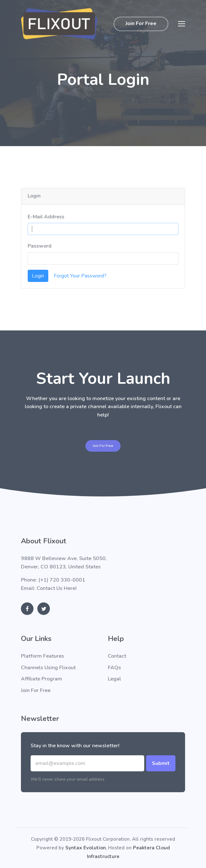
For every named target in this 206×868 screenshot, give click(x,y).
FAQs (114, 668)
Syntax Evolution (86, 848)
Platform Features (42, 656)
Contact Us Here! (57, 588)
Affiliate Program (42, 679)
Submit (161, 763)
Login (38, 276)
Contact (117, 656)
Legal (114, 679)
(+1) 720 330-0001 (62, 580)
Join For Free (141, 23)
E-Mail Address (46, 217)
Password (40, 246)
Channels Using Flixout (48, 668)
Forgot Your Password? (80, 276)
